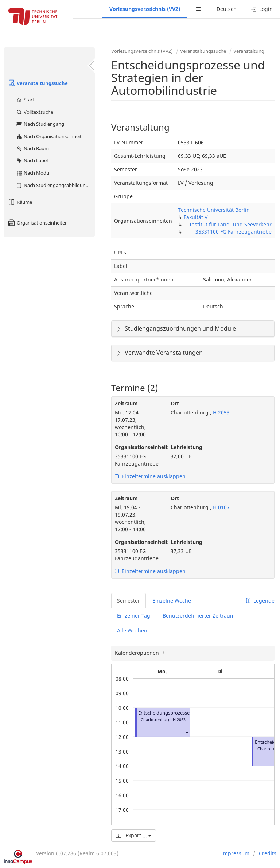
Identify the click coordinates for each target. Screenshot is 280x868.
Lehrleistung (186, 447)
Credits (268, 853)
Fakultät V (196, 217)
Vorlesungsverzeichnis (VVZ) (145, 9)
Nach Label (32, 160)
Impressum (235, 853)
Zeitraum (126, 403)
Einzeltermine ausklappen (150, 476)
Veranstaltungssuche (38, 83)
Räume (20, 202)
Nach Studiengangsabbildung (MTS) (55, 185)
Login (262, 9)
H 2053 (221, 412)
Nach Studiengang (40, 124)
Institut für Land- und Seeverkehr (231, 224)
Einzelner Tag (134, 616)
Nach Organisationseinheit (49, 136)
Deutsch (227, 9)
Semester (129, 601)
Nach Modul (33, 173)
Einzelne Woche (172, 601)
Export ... (134, 835)
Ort (175, 403)
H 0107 (221, 507)
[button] (187, 733)
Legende (260, 601)
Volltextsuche (34, 112)
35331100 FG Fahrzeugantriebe (234, 232)
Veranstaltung (249, 51)
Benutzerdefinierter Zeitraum (199, 616)
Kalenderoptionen (138, 653)
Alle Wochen (132, 630)
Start (25, 100)
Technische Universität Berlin (214, 210)
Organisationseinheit (137, 447)
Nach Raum (32, 148)
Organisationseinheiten (38, 223)
